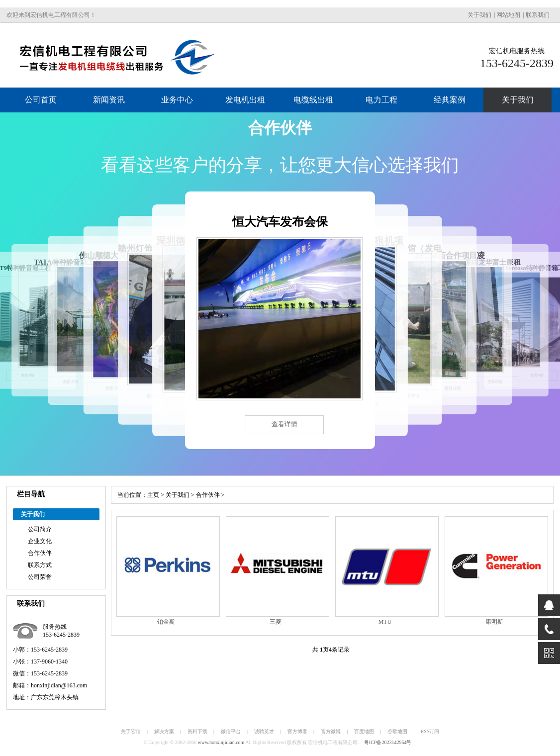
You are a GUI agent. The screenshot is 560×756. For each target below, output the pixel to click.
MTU (385, 622)
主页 (153, 495)
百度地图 (364, 731)
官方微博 (331, 731)
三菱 (276, 622)
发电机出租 (245, 100)
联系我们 (538, 15)
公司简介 (40, 529)
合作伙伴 (40, 553)
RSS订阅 (430, 731)
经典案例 (450, 100)
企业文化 (40, 541)
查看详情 (284, 424)
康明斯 (494, 622)
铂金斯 (166, 622)
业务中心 (177, 100)
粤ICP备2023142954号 (388, 742)
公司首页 (41, 100)
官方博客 (297, 731)
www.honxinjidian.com (221, 742)
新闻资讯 (109, 100)
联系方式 (40, 565)
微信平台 (231, 731)
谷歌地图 (397, 731)
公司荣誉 (40, 577)
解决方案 (164, 731)
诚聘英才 (264, 731)
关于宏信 (131, 731)
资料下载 (197, 731)
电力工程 (381, 100)
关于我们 (479, 15)
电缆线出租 (313, 100)
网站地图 (508, 15)
